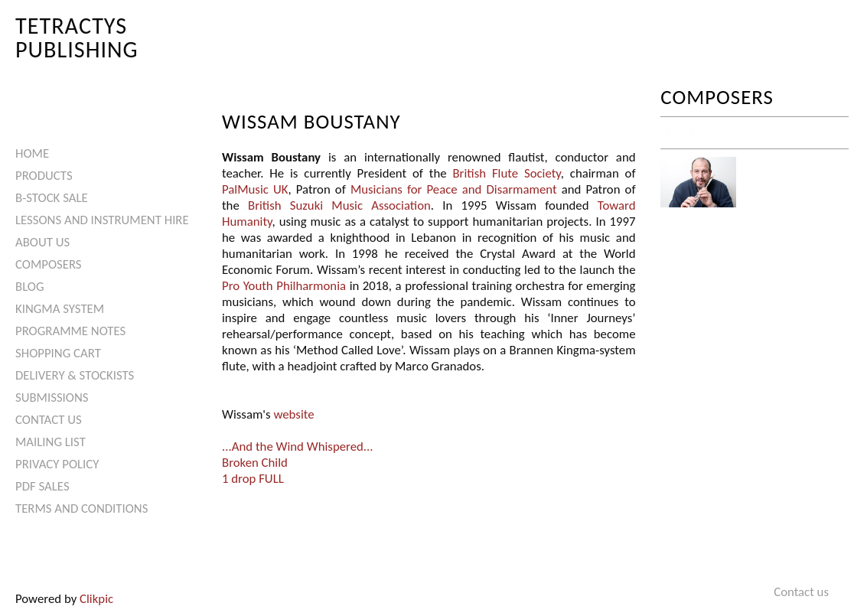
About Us (42, 242)
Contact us (49, 420)
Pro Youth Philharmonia (284, 286)
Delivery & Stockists (75, 375)
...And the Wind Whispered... (298, 447)
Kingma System (60, 309)
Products (44, 176)
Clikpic (96, 599)
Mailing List (51, 442)
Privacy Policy (57, 464)
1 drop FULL (253, 479)
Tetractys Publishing (77, 37)
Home (32, 153)
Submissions (52, 398)
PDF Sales (42, 486)
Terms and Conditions (81, 508)
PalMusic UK (255, 189)
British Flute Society (506, 173)
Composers (49, 264)
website (293, 414)
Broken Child (255, 463)
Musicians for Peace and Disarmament (454, 189)
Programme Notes (70, 331)
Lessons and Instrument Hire (102, 220)
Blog (30, 287)
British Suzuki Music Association (339, 205)
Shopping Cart (58, 353)
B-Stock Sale (52, 198)
